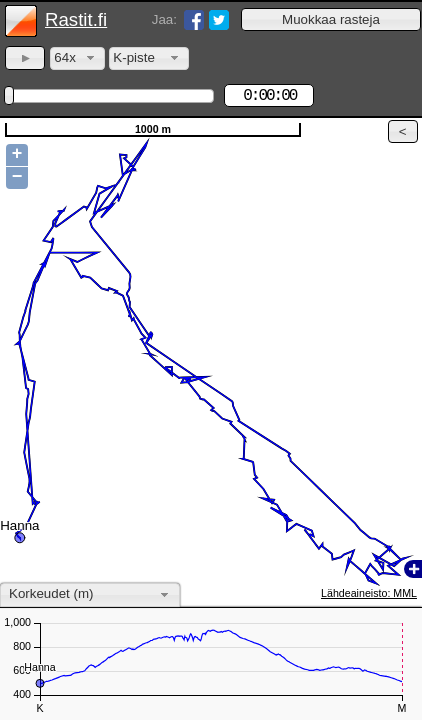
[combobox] (77, 58)
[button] (331, 19)
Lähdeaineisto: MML (369, 593)
